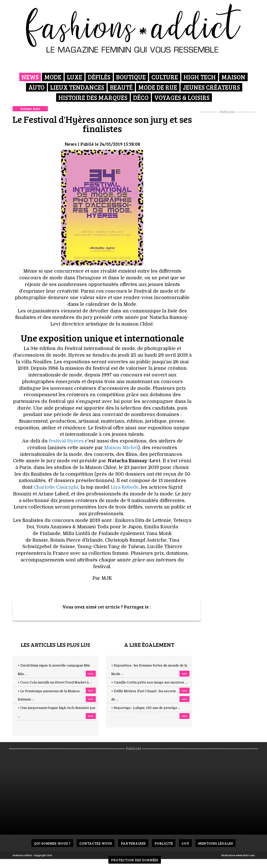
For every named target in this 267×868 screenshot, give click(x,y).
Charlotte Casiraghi (56, 487)
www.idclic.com (245, 855)
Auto (36, 87)
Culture (165, 77)
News (30, 77)
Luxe (75, 77)
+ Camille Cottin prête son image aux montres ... (149, 682)
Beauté (121, 87)
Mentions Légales (216, 843)
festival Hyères (66, 441)
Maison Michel (121, 448)
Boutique (131, 77)
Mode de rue (158, 87)
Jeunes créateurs (211, 87)
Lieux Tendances (77, 87)
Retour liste (30, 109)
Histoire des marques (93, 98)
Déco (141, 98)
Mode (53, 77)
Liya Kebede (125, 487)
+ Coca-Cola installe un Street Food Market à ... (55, 682)
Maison (233, 77)
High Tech (200, 77)
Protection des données (135, 860)
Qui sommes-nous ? (52, 843)
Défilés (99, 77)
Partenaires (133, 843)
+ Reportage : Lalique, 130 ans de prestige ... (146, 708)
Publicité (164, 843)
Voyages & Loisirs (182, 98)
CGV (185, 843)
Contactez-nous (96, 843)
